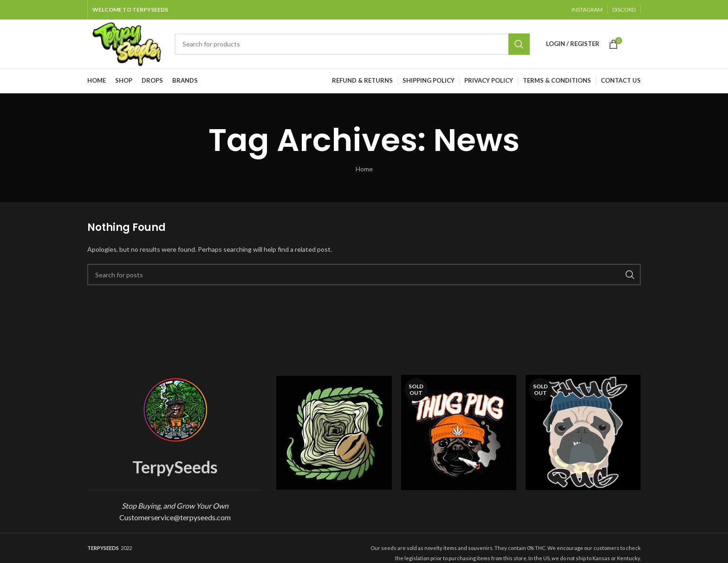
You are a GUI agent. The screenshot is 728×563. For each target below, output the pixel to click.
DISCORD (624, 10)
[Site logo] (126, 43)
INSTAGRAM (587, 10)
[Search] (352, 44)
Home (364, 169)
